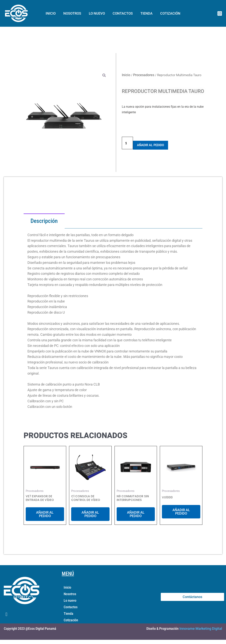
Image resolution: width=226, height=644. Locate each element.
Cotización (168, 13)
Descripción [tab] (44, 221)
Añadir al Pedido (151, 145)
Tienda (145, 13)
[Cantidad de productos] (127, 143)
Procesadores (144, 75)
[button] (104, 75)
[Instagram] (220, 13)
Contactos (122, 13)
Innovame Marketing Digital (201, 629)
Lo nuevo (97, 13)
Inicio (53, 13)
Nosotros (73, 13)
